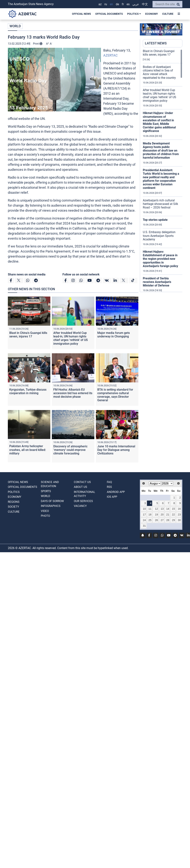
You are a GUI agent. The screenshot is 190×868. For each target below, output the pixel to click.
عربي (136, 4)
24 (144, 520)
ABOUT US (80, 487)
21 (168, 515)
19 (156, 515)
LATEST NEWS (156, 43)
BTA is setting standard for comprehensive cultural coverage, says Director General (115, 395)
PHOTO (45, 516)
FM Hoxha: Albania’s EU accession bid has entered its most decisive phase (73, 393)
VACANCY (80, 506)
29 (173, 520)
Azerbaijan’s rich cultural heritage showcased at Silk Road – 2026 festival (160, 204)
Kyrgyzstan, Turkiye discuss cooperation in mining (28, 391)
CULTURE (168, 14)
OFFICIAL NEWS (81, 14)
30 (179, 520)
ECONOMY (152, 14)
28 (168, 520)
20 (162, 515)
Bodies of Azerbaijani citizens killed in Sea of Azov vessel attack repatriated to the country (159, 72)
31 (144, 526)
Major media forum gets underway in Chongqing (114, 335)
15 (173, 509)
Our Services (83, 501)
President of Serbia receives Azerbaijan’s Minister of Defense (157, 282)
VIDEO (45, 511)
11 (150, 509)
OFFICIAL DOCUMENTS (109, 14)
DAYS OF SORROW (52, 501)
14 (168, 509)
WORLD (15, 26)
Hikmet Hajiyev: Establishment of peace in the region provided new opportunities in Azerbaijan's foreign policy (160, 259)
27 (162, 520)
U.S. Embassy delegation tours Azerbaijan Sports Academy (159, 236)
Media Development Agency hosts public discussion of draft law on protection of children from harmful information (161, 151)
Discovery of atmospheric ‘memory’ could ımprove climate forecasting (70, 450)
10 (144, 509)
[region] (163, 171)
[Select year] (167, 483)
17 (144, 515)
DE (117, 4)
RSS (109, 487)
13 (162, 509)
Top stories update (155, 220)
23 (179, 515)
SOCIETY (13, 507)
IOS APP (112, 497)
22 (173, 515)
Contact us (82, 482)
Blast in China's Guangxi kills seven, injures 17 (28, 335)
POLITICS (134, 14)
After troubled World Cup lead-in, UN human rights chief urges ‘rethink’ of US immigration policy (71, 338)
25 (150, 520)
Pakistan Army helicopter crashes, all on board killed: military (28, 450)
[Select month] (155, 483)
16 (179, 509)
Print (38, 44)
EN (111, 4)
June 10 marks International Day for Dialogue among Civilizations (116, 450)
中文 (145, 4)
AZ (100, 4)
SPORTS (46, 491)
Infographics (51, 506)
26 (156, 520)
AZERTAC (110, 55)
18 (150, 515)
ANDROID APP (116, 492)
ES (128, 4)
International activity (84, 494)
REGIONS (14, 502)
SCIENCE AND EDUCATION (50, 484)
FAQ (109, 482)
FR (123, 4)
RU (106, 4)
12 (156, 509)
